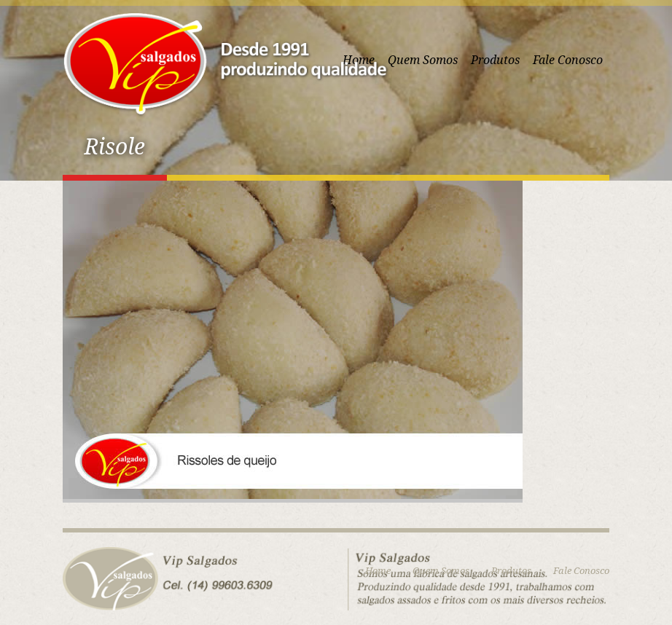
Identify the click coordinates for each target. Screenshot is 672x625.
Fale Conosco (568, 60)
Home (378, 571)
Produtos (495, 60)
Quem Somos (423, 60)
